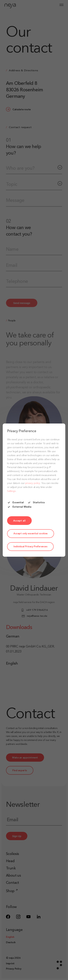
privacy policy (33, 483)
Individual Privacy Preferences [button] (30, 547)
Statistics (36, 503)
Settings (11, 491)
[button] (19, 521)
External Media (19, 507)
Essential (15, 503)
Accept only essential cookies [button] (31, 534)
